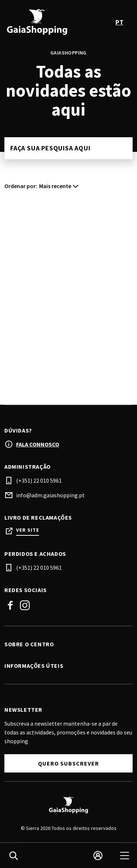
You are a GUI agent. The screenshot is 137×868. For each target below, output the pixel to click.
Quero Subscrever (68, 763)
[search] (14, 856)
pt (119, 22)
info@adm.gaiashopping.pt (50, 495)
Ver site (28, 530)
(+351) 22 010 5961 (39, 480)
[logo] (37, 22)
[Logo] (68, 805)
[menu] (125, 856)
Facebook (10, 605)
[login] (98, 856)
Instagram (25, 605)
